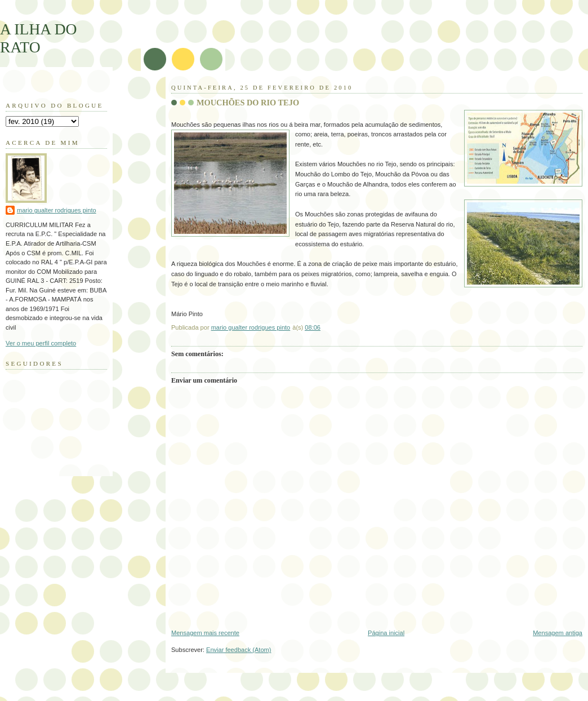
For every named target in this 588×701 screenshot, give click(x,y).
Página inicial (386, 633)
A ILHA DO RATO (39, 38)
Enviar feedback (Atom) (239, 650)
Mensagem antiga (558, 633)
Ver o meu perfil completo (41, 343)
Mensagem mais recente (205, 633)
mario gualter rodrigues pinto (57, 210)
